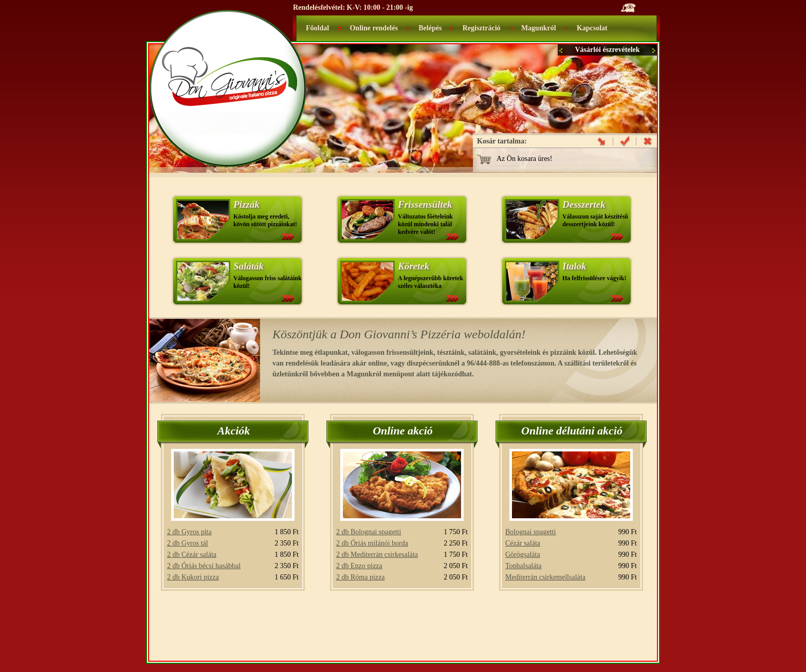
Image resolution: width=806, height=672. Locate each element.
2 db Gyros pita (189, 532)
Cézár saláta (523, 543)
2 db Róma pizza (360, 577)
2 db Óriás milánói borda (372, 543)
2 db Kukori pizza (193, 577)
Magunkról (539, 28)
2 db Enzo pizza (359, 566)
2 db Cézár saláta (192, 555)
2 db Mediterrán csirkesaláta (377, 555)
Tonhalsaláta (524, 566)
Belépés (430, 28)
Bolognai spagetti (530, 532)
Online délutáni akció (572, 431)
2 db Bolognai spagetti (369, 532)
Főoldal (317, 28)
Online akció (403, 431)
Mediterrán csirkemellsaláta (545, 577)
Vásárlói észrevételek (607, 50)
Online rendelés (373, 28)
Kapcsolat (592, 28)
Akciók (234, 431)
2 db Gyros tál (188, 543)
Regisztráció (482, 28)
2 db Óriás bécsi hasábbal (204, 566)
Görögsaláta (523, 555)
